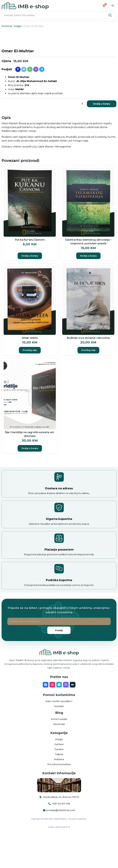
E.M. (68, 860)
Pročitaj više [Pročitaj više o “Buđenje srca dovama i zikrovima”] (88, 384)
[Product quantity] (82, 137)
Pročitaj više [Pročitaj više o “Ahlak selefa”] (30, 384)
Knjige (18, 26)
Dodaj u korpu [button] (30, 289)
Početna (7, 26)
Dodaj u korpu (102, 137)
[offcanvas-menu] (113, 6)
